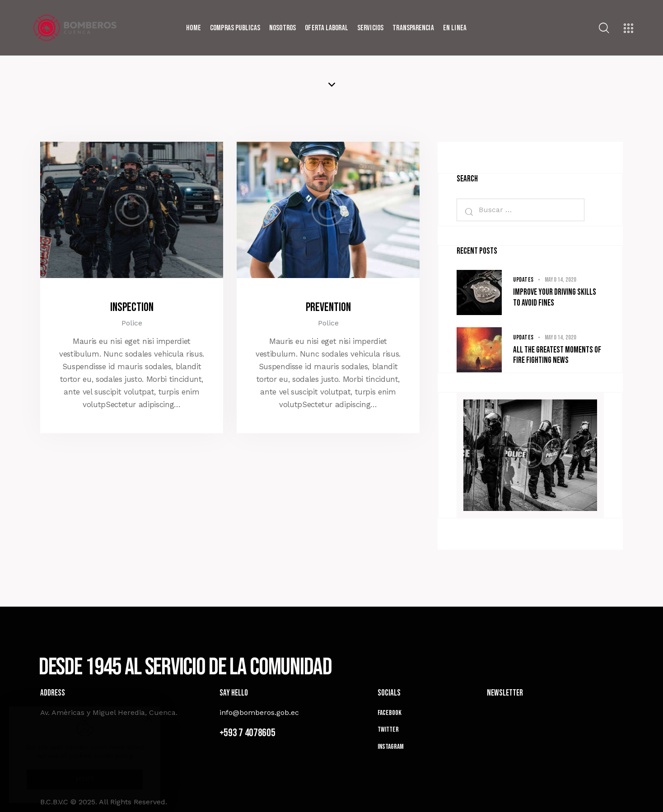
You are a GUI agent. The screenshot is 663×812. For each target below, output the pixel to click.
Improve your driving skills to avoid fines (555, 298)
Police (132, 323)
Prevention (328, 307)
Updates (523, 280)
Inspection (132, 307)
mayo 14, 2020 (561, 280)
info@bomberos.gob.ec (259, 712)
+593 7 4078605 (247, 733)
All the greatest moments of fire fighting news (557, 355)
